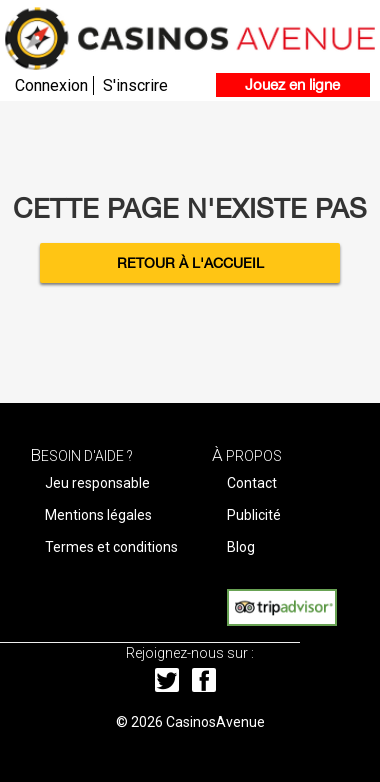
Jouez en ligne (292, 84)
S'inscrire (135, 85)
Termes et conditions (111, 547)
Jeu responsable (97, 483)
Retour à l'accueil (190, 263)
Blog (241, 547)
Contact (252, 483)
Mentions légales (98, 515)
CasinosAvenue (215, 722)
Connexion (51, 85)
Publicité (254, 515)
